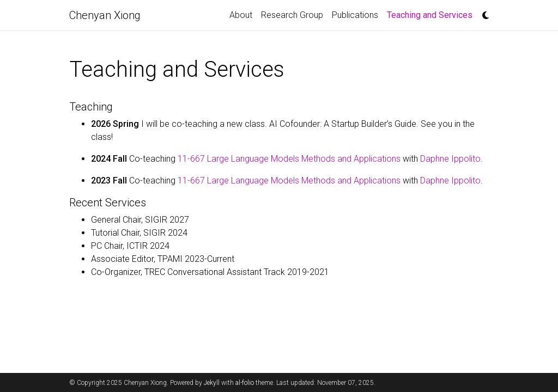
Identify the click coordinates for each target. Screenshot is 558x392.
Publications (355, 15)
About (241, 15)
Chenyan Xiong (105, 15)
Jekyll (212, 383)
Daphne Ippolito (450, 159)
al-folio (245, 383)
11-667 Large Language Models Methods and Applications (289, 159)
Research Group (292, 15)
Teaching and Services (432, 14)
